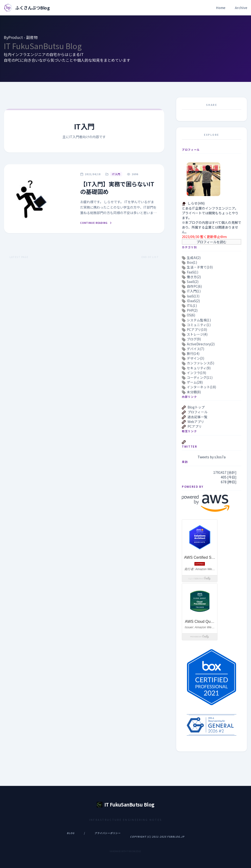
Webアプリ (196, 422)
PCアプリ (195, 426)
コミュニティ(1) (199, 325)
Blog (71, 833)
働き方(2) (194, 277)
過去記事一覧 (198, 417)
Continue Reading (96, 223)
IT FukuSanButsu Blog (43, 46)
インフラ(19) (196, 373)
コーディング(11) (200, 377)
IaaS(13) (193, 296)
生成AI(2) (194, 258)
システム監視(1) (199, 320)
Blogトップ (196, 407)
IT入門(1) (194, 291)
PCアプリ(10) (197, 329)
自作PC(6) (194, 286)
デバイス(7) (195, 349)
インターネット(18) (201, 387)
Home (221, 8)
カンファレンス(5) (200, 363)
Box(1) (192, 262)
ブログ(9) (194, 339)
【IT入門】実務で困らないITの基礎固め (117, 188)
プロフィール (198, 412)
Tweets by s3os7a (212, 457)
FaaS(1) (193, 272)
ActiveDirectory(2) (201, 344)
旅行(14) (193, 353)
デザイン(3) (195, 358)
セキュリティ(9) (199, 368)
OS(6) (191, 315)
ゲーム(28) (195, 382)
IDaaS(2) (193, 301)
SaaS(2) (193, 282)
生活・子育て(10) (200, 267)
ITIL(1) (192, 305)
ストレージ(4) (197, 334)
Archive (241, 8)
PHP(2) (192, 310)
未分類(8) (194, 392)
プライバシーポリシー (107, 833)
